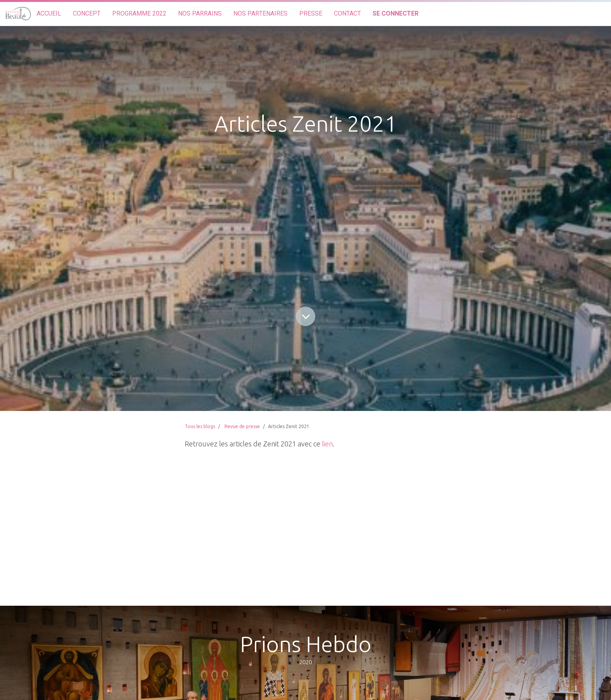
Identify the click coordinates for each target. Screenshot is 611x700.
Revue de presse (242, 426)
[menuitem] (49, 14)
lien (327, 444)
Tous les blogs (200, 426)
